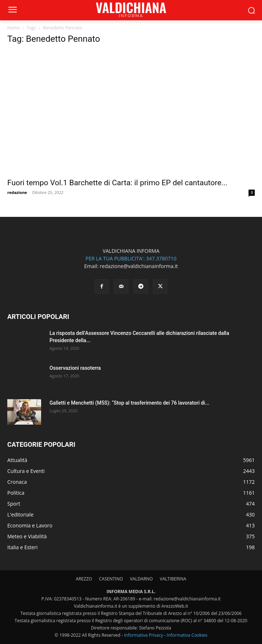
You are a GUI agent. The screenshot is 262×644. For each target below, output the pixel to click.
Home (13, 28)
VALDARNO (141, 579)
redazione (17, 192)
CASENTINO (111, 579)
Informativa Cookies (187, 635)
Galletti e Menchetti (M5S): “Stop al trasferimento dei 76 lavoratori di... (129, 403)
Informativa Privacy (144, 635)
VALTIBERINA (173, 579)
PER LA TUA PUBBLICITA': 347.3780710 (131, 258)
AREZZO (84, 579)
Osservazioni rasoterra (75, 368)
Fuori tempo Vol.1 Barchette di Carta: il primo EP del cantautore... (117, 183)
